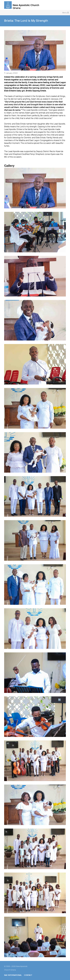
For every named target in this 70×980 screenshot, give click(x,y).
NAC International (13, 975)
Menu (66, 13)
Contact (28, 975)
